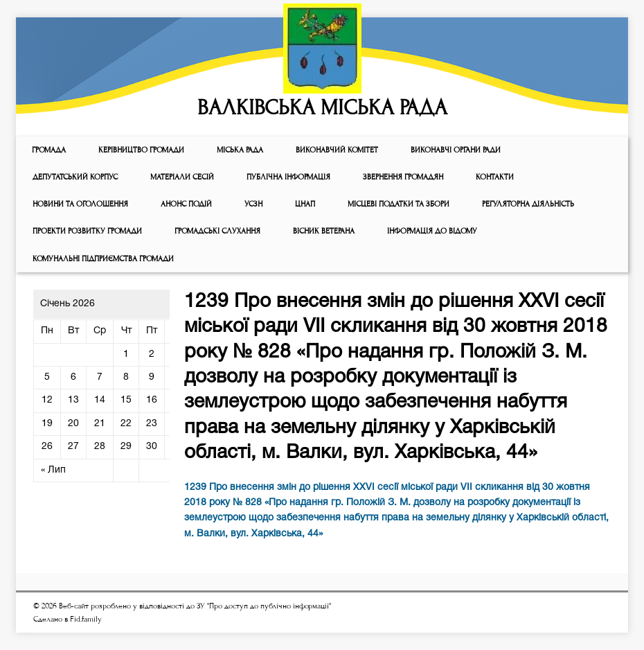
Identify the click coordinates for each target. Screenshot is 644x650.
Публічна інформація (288, 177)
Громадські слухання (217, 231)
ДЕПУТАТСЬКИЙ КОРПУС (75, 177)
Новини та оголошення (80, 204)
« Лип (53, 470)
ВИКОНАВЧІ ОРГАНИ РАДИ (456, 150)
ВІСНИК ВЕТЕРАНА (324, 231)
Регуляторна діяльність (528, 204)
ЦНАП (305, 204)
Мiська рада (240, 150)
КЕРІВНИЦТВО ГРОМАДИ (141, 150)
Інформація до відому (432, 231)
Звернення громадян (403, 177)
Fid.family (86, 619)
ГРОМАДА (49, 150)
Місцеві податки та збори (399, 204)
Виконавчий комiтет (337, 150)
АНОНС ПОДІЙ (186, 204)
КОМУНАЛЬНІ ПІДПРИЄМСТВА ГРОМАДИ (103, 259)
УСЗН (253, 204)
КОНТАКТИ (495, 177)
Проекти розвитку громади (87, 231)
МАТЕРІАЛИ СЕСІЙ (182, 177)
